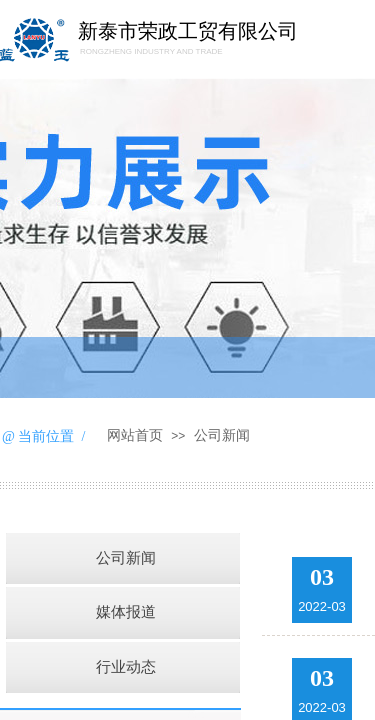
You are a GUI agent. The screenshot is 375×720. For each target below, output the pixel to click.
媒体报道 (126, 612)
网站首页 (135, 435)
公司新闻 (222, 435)
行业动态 (126, 667)
